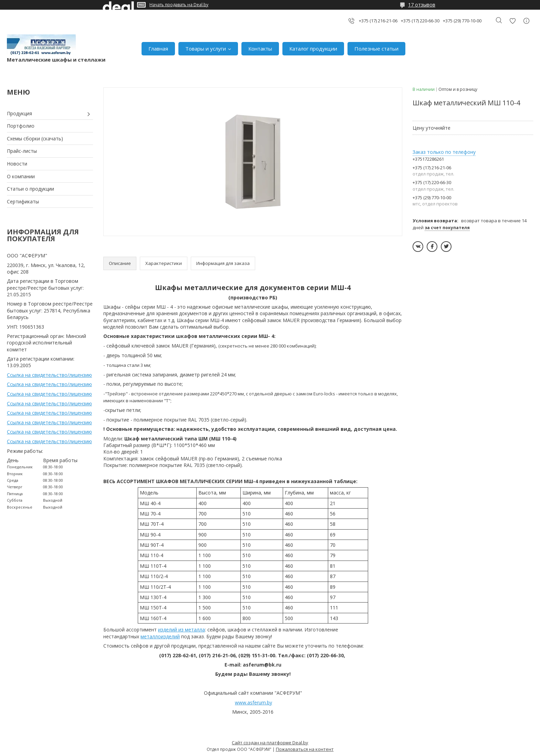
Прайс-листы (22, 151)
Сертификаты (23, 201)
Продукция (19, 113)
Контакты (260, 49)
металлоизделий (160, 636)
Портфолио (21, 126)
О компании (21, 176)
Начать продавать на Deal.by (179, 5)
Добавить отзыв (512, 21)
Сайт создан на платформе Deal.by (270, 743)
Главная (158, 49)
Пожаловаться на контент (305, 749)
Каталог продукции (313, 49)
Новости (17, 164)
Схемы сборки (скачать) (35, 139)
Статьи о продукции (30, 189)
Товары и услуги (206, 49)
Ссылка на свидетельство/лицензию (49, 375)
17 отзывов (422, 5)
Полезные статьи (376, 49)
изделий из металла (181, 630)
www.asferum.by (253, 702)
